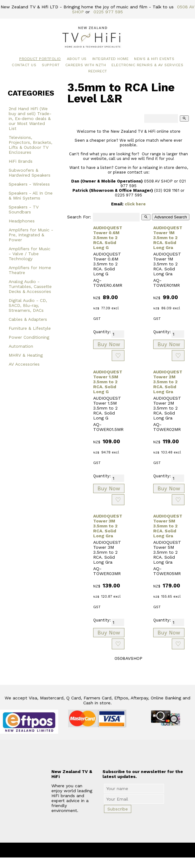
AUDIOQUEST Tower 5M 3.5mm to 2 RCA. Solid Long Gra (168, 526)
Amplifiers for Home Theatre (30, 270)
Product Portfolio (40, 59)
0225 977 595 (108, 12)
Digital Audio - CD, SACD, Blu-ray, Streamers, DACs (28, 305)
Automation (21, 346)
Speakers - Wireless (29, 184)
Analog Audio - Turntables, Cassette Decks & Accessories (30, 286)
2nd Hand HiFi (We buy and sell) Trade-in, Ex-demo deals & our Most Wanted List (30, 118)
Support (51, 65)
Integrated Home (110, 59)
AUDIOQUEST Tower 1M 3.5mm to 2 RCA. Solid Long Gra (168, 238)
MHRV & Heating (26, 355)
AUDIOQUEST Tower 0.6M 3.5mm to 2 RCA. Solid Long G (108, 238)
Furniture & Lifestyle (30, 328)
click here (135, 204)
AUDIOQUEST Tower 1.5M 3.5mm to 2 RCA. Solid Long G (108, 382)
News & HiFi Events (154, 59)
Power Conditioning (29, 337)
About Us (77, 59)
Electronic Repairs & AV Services (147, 65)
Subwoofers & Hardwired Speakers (30, 173)
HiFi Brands (21, 161)
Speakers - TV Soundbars (24, 209)
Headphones (22, 221)
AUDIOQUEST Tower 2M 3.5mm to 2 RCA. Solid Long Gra (168, 382)
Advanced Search (171, 217)
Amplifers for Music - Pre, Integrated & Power (31, 235)
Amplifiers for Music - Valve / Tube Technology (30, 254)
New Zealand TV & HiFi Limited (114, 850)
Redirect (98, 71)
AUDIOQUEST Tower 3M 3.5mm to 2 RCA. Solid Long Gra (108, 526)
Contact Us (24, 65)
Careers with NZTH (86, 65)
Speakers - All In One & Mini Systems (31, 196)
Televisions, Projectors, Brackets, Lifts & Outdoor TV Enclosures (30, 145)
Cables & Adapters (28, 319)
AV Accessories (24, 364)
